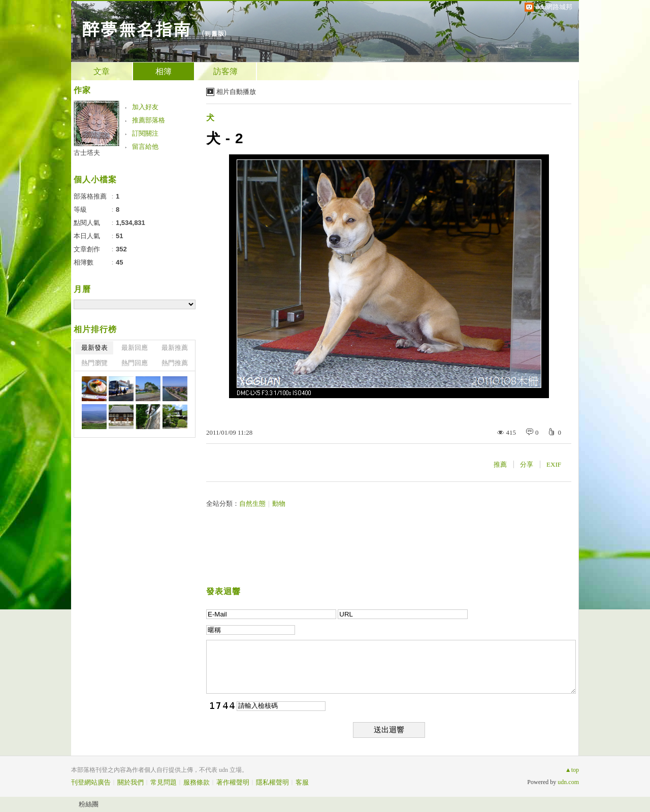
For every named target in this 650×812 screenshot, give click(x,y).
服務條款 (197, 782)
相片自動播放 (236, 92)
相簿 (164, 71)
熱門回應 (135, 363)
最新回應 (135, 348)
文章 (102, 71)
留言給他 (145, 147)
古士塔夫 (87, 153)
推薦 (500, 464)
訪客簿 (225, 71)
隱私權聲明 (272, 782)
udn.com (568, 782)
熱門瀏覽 (94, 363)
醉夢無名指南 (136, 28)
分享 (527, 464)
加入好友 (145, 107)
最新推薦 (175, 348)
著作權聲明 (233, 782)
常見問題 (164, 782)
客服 (302, 782)
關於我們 (131, 782)
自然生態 (252, 504)
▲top (572, 770)
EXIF (554, 464)
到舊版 (214, 33)
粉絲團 (89, 804)
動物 (279, 504)
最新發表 (94, 348)
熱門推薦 (175, 363)
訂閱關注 (145, 133)
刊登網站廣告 (91, 782)
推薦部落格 (149, 120)
